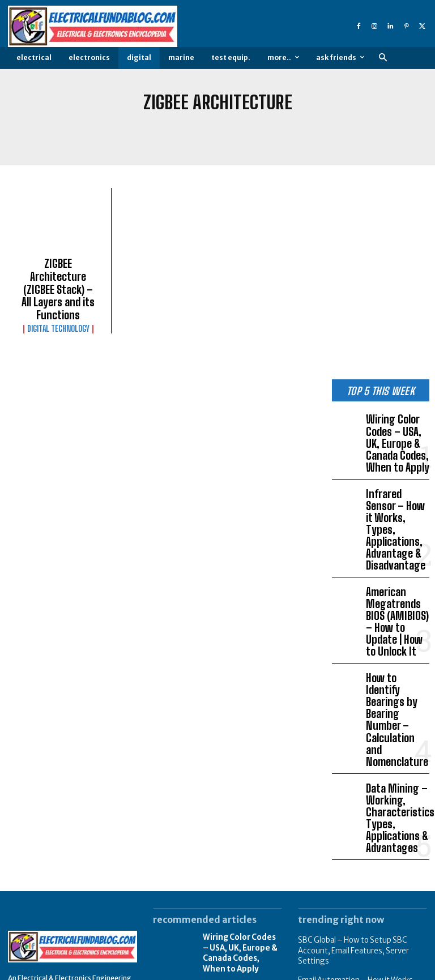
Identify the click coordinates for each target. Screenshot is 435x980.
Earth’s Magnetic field (333, 859)
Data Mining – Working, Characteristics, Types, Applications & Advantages (396, 681)
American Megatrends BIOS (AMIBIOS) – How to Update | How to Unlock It (397, 544)
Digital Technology (58, 305)
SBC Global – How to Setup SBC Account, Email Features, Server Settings (349, 804)
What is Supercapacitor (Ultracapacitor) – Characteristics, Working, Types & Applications (362, 887)
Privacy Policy (354, 970)
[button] (383, 58)
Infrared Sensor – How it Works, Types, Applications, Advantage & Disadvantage (397, 478)
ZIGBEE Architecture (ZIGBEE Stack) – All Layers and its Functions (58, 278)
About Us (306, 970)
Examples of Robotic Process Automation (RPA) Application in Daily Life (359, 924)
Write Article (407, 970)
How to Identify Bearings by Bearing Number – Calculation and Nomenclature (395, 610)
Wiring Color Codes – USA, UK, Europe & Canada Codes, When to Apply (396, 412)
